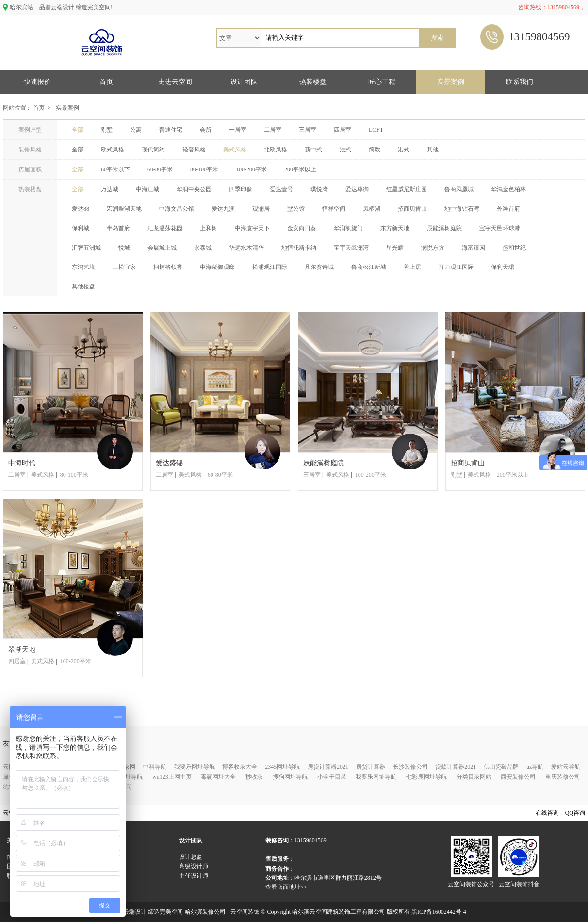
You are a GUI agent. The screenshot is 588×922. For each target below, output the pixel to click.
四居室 (343, 130)
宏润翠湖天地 (124, 209)
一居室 (238, 130)
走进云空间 (175, 82)
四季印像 (241, 189)
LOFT (376, 130)
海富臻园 (474, 248)
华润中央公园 (194, 189)
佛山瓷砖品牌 (501, 767)
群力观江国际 (456, 267)
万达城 (110, 189)
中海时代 (22, 463)
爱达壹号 (281, 189)
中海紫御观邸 (217, 267)
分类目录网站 (474, 777)
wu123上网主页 (172, 777)
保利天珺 (503, 267)
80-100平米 (204, 169)
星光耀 (395, 248)
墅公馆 (296, 209)
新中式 (313, 150)
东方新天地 (395, 228)
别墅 (107, 130)
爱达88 (81, 209)
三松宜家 (124, 267)
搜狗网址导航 (290, 777)
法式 (345, 150)
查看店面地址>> (286, 887)
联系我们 (520, 82)
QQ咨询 (575, 813)
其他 (433, 150)
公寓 (136, 130)
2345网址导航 (282, 767)
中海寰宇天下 (252, 228)
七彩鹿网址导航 (426, 777)
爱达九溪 (223, 209)
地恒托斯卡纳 (299, 248)
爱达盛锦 (169, 463)
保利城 (81, 228)
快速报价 (37, 82)
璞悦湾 (319, 189)
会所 (206, 130)
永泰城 (203, 248)
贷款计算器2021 (456, 767)
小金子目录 (332, 777)
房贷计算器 (371, 767)
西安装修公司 (518, 777)
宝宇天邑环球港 (500, 228)
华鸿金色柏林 (508, 189)
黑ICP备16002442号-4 (439, 912)
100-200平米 (251, 169)
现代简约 (153, 150)
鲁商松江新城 (369, 267)
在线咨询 (547, 813)
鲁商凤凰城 (459, 189)
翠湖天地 (22, 649)
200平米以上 (300, 169)
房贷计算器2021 (328, 767)
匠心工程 (382, 82)
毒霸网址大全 (218, 777)
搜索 (437, 38)
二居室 (273, 130)
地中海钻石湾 (462, 209)
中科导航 (155, 767)
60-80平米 (160, 169)
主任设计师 (194, 876)
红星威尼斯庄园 (407, 189)
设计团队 (244, 82)
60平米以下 (115, 169)
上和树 (209, 228)
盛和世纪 (514, 248)
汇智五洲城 (86, 248)
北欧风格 (276, 150)
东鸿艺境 (83, 267)
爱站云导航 (566, 767)
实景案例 (451, 82)
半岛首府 (118, 228)
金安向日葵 (302, 228)
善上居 (412, 267)
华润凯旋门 (348, 228)
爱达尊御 (357, 189)
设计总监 (191, 857)
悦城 (124, 248)
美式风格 (235, 150)
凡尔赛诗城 (319, 267)
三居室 (308, 130)
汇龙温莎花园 (165, 228)
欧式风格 (113, 150)
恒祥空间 (334, 209)
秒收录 (254, 777)
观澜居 (261, 209)
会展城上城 (162, 248)
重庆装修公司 (563, 777)
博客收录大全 (240, 767)
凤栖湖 (372, 209)
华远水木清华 (246, 248)
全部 (78, 130)
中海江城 (147, 189)
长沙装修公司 (410, 767)
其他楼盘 (83, 286)
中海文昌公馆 (177, 209)
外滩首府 (508, 209)
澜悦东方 (433, 248)
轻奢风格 (194, 150)
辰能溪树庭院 (444, 228)
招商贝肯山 (412, 209)
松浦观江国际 (270, 267)
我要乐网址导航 (195, 767)
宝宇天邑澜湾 (351, 248)
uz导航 (535, 767)
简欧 (375, 150)
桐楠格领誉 (168, 267)
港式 (404, 150)
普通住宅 (171, 130)
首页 (106, 82)
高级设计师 (194, 866)
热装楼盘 (313, 82)
